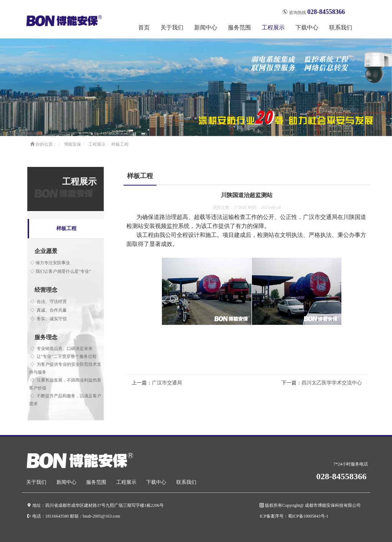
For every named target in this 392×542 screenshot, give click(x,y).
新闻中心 (66, 482)
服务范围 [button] (239, 27)
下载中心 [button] (307, 27)
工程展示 (97, 144)
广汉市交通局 (167, 383)
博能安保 (73, 144)
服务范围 (96, 482)
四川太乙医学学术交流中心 (332, 383)
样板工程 (120, 144)
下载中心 (156, 482)
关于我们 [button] (172, 27)
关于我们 (36, 482)
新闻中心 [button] (206, 27)
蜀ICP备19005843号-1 (308, 516)
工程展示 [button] (273, 27)
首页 (144, 27)
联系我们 (341, 27)
